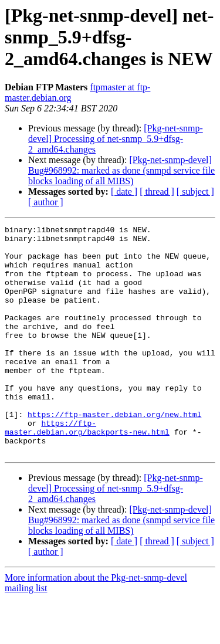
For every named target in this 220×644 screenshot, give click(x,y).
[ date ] (124, 191)
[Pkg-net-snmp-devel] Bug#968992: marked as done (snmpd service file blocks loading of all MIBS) (121, 170)
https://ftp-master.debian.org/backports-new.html (87, 469)
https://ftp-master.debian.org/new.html (114, 453)
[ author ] (46, 202)
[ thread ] (157, 191)
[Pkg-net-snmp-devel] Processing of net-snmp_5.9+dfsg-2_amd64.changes (116, 139)
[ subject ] (195, 191)
